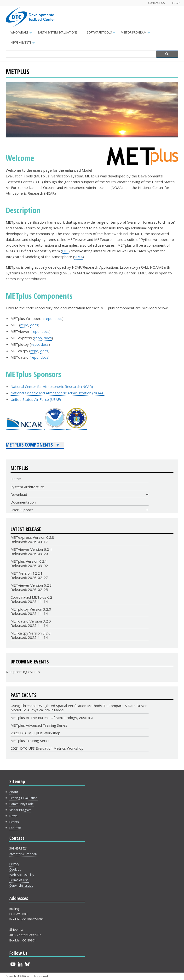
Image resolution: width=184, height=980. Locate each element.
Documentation (23, 502)
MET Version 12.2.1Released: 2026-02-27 (29, 575)
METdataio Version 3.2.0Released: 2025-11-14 (31, 623)
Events (14, 822)
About (14, 792)
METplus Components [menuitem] (33, 445)
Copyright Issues (21, 885)
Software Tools (102, 34)
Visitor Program (136, 34)
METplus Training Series (30, 741)
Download (19, 494)
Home (16, 479)
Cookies (15, 869)
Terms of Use (19, 880)
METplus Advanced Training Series (39, 725)
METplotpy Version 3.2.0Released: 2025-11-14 (31, 611)
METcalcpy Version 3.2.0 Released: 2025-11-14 (31, 635)
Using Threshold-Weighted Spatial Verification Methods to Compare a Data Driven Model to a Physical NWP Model (79, 708)
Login (176, 3)
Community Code (22, 804)
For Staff (15, 828)
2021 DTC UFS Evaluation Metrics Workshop (47, 748)
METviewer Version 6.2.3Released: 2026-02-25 (31, 587)
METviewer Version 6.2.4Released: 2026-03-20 (31, 551)
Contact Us (156, 3)
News (13, 816)
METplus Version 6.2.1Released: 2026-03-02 (29, 563)
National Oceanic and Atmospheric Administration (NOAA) (57, 393)
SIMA (78, 257)
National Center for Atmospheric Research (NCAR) (52, 386)
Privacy (14, 864)
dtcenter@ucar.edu (23, 854)
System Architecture (27, 487)
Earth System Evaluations (58, 32)
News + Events (23, 44)
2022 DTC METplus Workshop (35, 733)
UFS (65, 251)
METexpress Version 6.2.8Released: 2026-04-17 (32, 539)
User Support (22, 510)
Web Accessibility (22, 875)
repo (49, 318)
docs (58, 318)
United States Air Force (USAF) (36, 399)
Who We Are (22, 34)
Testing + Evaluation (23, 798)
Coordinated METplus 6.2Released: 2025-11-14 (31, 599)
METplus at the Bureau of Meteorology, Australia (52, 718)
